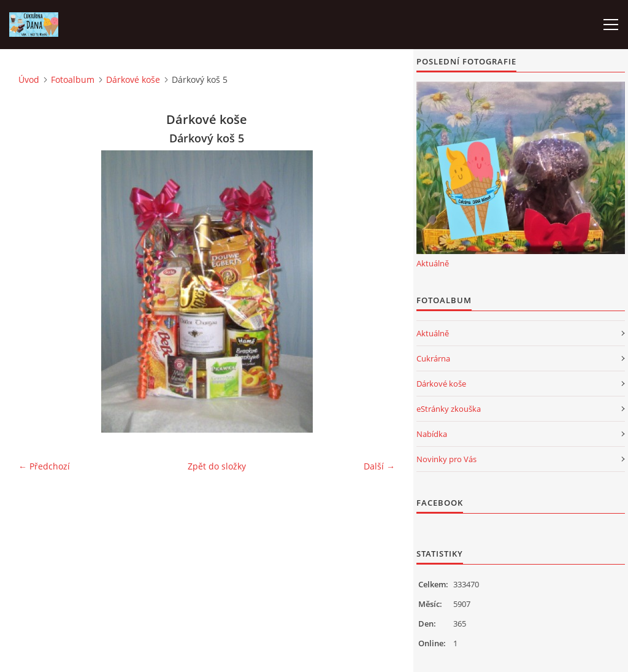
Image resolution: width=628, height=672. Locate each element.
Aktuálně (433, 263)
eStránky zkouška (449, 409)
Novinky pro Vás (446, 459)
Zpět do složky (217, 466)
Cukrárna (433, 358)
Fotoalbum (73, 79)
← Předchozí (44, 466)
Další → (379, 466)
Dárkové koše (133, 79)
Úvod (29, 79)
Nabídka (432, 434)
